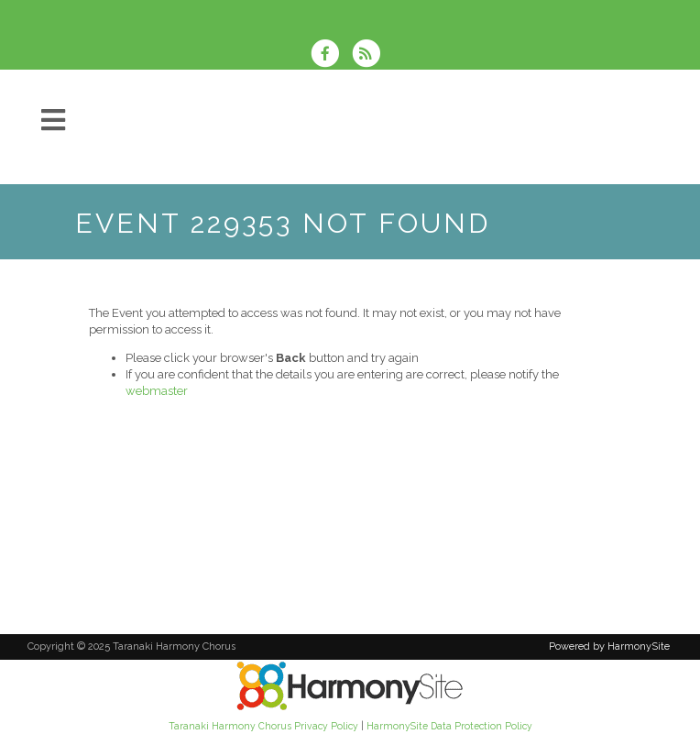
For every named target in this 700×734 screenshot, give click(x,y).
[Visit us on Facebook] (331, 55)
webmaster (157, 391)
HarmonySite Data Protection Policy (449, 726)
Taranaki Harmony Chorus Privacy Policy (263, 726)
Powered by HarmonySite (609, 646)
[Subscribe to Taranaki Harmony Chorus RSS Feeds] (371, 55)
